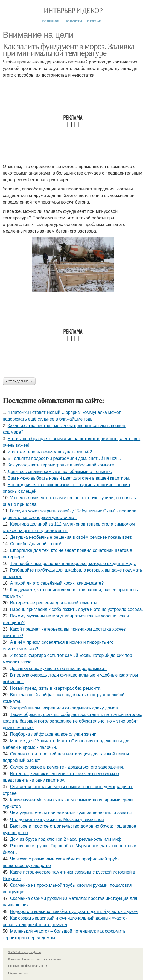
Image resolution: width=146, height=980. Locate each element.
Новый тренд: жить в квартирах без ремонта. (56, 688)
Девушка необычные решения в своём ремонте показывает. (71, 537)
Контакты (14, 959)
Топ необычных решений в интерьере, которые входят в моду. (73, 563)
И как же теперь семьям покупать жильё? (50, 452)
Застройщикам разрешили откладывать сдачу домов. (65, 708)
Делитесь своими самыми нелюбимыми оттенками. (60, 472)
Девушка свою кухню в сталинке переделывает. (58, 669)
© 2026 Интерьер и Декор (24, 952)
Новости (73, 21)
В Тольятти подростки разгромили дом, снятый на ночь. (64, 458)
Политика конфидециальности (28, 966)
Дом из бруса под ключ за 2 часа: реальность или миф (66, 839)
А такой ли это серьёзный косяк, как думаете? (57, 583)
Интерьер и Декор (73, 11)
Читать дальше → (19, 381)
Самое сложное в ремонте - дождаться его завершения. (67, 767)
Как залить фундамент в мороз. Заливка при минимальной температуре (68, 50)
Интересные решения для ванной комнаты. (54, 603)
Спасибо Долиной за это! (36, 544)
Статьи (94, 21)
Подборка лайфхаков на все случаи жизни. (54, 734)
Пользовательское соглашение (42, 959)
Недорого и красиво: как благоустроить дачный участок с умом (74, 911)
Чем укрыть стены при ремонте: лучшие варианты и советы (71, 813)
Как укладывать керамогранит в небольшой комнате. (62, 465)
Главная (51, 21)
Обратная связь (18, 973)
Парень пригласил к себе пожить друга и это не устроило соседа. (77, 609)
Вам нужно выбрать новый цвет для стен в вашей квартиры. (69, 478)
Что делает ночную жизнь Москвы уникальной (57, 820)
